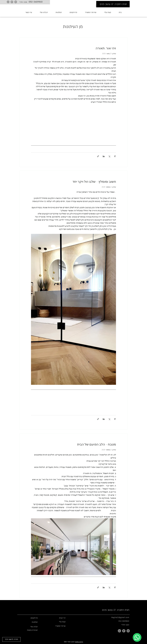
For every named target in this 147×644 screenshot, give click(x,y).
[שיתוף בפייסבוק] (115, 156)
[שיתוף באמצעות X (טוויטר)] (109, 156)
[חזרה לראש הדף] (11, 639)
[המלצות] (29, 622)
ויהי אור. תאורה (106, 48)
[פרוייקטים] (29, 618)
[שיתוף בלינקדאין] (104, 156)
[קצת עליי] (57, 622)
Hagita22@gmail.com (120, 617)
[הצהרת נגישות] (29, 630)
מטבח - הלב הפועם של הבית (97, 444)
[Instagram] (16, 2)
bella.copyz (79, 642)
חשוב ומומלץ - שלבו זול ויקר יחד (94, 182)
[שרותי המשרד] (57, 626)
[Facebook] (12, 2)
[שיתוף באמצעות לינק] (98, 156)
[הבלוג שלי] (29, 627)
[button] (91, 12)
